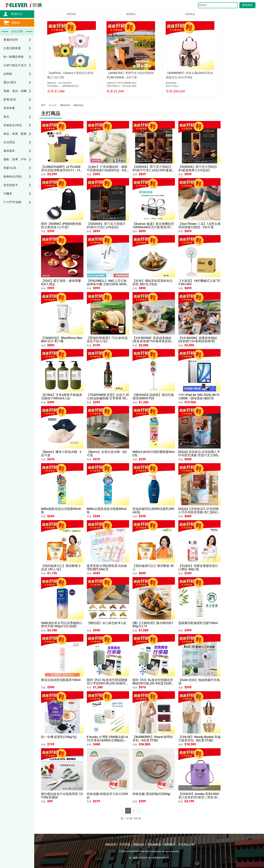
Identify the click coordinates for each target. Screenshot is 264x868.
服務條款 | (170, 844)
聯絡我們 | (111, 844)
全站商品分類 (186, 844)
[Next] (139, 811)
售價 (43, 174)
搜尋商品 (247, 5)
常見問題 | (126, 844)
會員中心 (15, 14)
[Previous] (123, 811)
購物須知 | (140, 844)
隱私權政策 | (155, 844)
